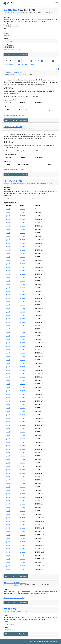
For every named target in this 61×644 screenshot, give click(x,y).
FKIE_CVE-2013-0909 (13, 181)
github (16, 585)
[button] (30, 41)
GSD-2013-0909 (11, 609)
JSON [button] (7, 55)
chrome (22, 209)
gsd (15, 611)
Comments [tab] (28, 61)
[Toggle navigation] (57, 3)
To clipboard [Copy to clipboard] (23, 55)
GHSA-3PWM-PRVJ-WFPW (15, 582)
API (51, 641)
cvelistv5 (16, 12)
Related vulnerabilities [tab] (12, 61)
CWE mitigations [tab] (9, 64)
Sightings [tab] (50, 61)
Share (14, 55)
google (8, 209)
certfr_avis (17, 74)
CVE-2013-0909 (11, 10)
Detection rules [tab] (22, 64)
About (55, 641)
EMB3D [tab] (32, 64)
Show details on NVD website (13, 50)
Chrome (6, 36)
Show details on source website (14, 115)
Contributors (34, 641)
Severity (7, 24)
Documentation (44, 641)
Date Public (8, 45)
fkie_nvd (16, 183)
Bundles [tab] (39, 61)
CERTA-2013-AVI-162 (13, 72)
